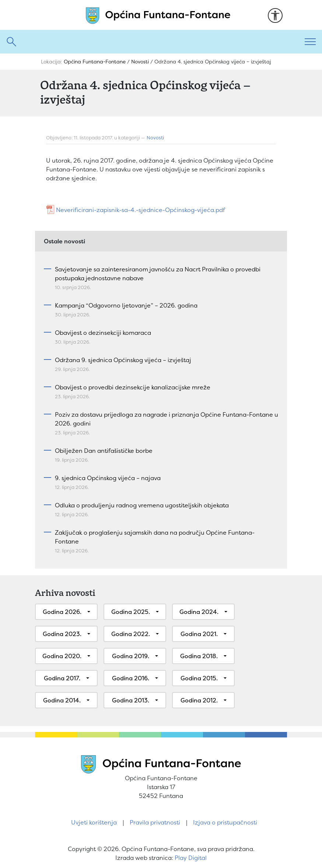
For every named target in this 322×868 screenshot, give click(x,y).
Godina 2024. (199, 612)
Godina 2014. (62, 700)
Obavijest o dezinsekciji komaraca (103, 333)
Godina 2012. (199, 700)
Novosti (155, 138)
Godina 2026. (62, 612)
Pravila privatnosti (155, 822)
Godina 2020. (62, 656)
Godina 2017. (62, 678)
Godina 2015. (199, 678)
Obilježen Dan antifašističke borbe (104, 451)
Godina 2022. (131, 634)
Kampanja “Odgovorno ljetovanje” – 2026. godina (126, 305)
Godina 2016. (131, 678)
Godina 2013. (131, 700)
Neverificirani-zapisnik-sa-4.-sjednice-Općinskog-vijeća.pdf (141, 210)
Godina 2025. (131, 612)
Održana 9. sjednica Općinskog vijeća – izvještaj (123, 360)
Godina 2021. (199, 634)
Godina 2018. (199, 656)
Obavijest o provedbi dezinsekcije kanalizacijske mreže (133, 387)
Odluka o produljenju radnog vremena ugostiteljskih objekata (142, 505)
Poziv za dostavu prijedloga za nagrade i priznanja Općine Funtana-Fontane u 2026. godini (167, 419)
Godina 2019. (131, 656)
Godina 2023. (62, 634)
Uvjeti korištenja (94, 822)
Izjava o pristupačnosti (225, 822)
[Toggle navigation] (310, 42)
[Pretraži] (149, 42)
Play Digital (191, 858)
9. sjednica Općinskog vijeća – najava (108, 478)
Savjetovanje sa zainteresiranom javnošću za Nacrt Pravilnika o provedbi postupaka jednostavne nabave (158, 274)
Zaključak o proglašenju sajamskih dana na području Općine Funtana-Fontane (155, 537)
